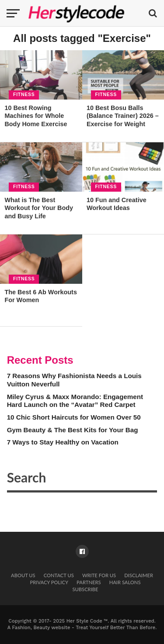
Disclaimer (139, 575)
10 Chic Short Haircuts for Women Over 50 (74, 417)
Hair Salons (125, 582)
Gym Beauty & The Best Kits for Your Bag (73, 430)
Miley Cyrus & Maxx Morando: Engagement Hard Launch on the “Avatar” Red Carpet (75, 401)
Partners (89, 582)
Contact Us (59, 575)
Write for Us (99, 575)
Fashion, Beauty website (41, 628)
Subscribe (85, 589)
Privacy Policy (49, 582)
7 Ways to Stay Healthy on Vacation (63, 442)
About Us (23, 575)
